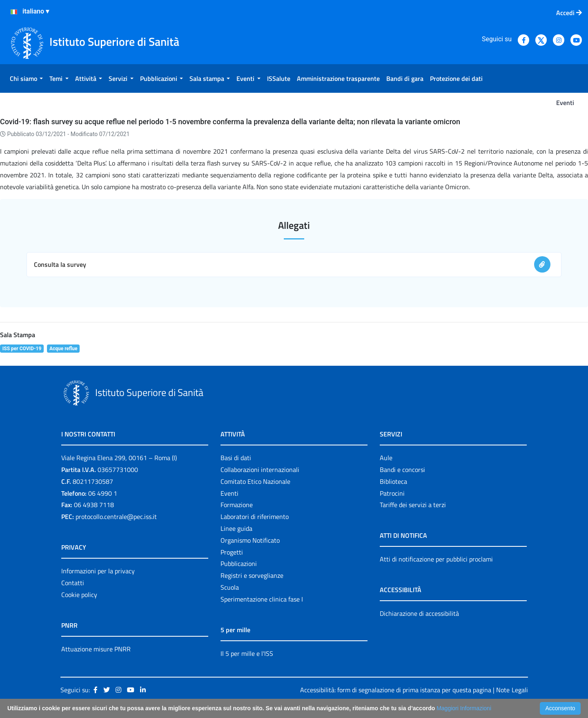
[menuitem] (26, 78)
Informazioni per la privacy (98, 571)
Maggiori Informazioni (464, 708)
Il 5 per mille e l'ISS (247, 653)
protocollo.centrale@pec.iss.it (116, 517)
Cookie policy (79, 595)
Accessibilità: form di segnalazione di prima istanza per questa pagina (396, 690)
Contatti (73, 583)
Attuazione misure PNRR (96, 649)
